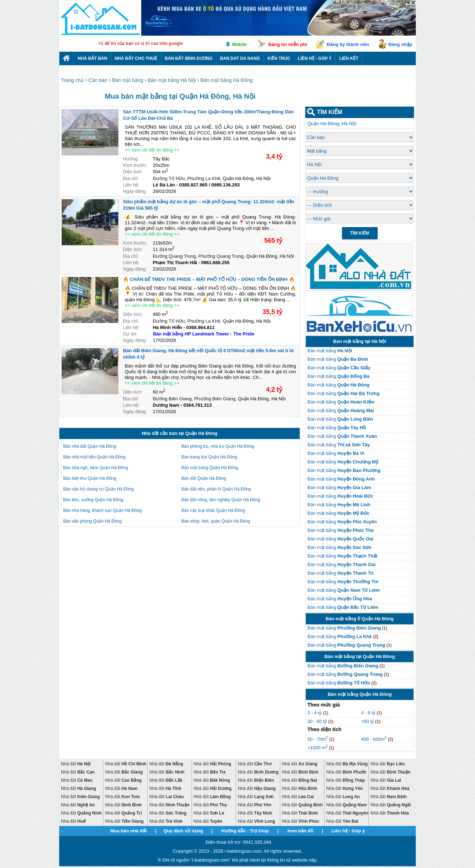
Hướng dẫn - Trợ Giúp (245, 831)
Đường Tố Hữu (169, 178)
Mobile (239, 44)
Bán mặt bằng (330, 351)
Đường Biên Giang (172, 399)
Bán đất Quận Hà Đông (204, 478)
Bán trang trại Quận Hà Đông (209, 457)
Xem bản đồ (300, 831)
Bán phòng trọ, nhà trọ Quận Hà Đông (218, 446)
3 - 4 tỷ (315, 713)
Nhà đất (76, 764)
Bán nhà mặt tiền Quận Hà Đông (94, 457)
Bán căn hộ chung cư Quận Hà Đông (98, 489)
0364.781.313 (198, 405)
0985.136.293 (226, 185)
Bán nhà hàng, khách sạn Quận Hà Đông (102, 510)
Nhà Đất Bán (93, 58)
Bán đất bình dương (189, 58)
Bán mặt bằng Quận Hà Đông (210, 468)
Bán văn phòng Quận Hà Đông (92, 521)
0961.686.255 (215, 263)
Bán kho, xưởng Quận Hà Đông (93, 500)
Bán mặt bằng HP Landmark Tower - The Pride (204, 334)
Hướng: (131, 159)
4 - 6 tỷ (369, 713)
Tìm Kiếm (360, 233)
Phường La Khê (204, 178)
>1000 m (318, 748)
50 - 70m (318, 739)
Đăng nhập (400, 44)
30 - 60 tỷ (318, 721)
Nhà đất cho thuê (136, 58)
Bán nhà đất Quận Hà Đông (90, 446)
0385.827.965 (193, 185)
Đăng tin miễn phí (288, 44)
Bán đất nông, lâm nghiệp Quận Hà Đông (221, 500)
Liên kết (349, 58)
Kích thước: (135, 165)
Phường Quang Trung (221, 256)
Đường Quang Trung (174, 256)
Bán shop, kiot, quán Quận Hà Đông (216, 521)
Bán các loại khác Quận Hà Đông (213, 510)
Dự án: (130, 334)
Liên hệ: (131, 185)
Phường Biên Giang (215, 399)
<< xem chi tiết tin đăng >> (152, 150)
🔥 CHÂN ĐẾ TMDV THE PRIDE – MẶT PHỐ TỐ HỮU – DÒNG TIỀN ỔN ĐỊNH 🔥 (209, 279)
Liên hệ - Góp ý (315, 58)
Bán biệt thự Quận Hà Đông (90, 478)
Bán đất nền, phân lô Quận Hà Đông (216, 489)
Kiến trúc (279, 58)
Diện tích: (133, 172)
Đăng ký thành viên (348, 44)
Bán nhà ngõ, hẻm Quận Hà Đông (96, 468)
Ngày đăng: (135, 191)
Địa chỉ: (131, 178)
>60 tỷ (367, 721)
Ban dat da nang (240, 58)
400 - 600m (374, 739)
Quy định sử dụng (183, 831)
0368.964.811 (200, 327)
